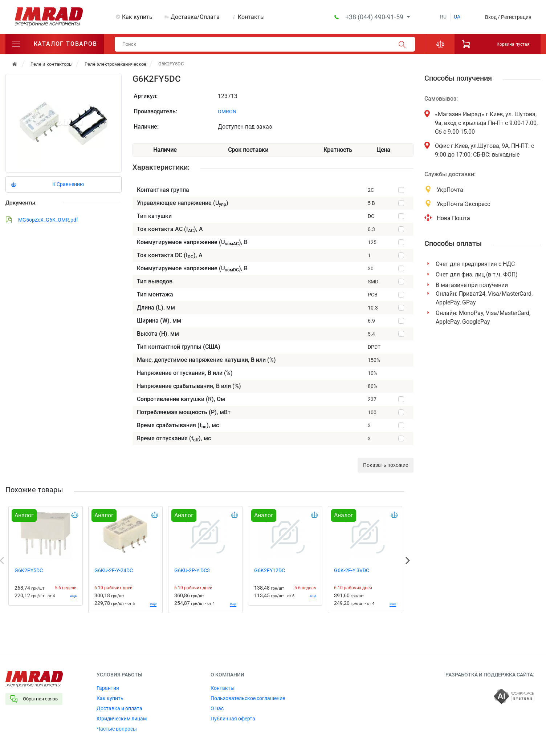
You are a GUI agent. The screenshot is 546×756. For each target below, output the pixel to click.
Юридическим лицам (122, 719)
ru (443, 17)
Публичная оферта (233, 719)
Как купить (137, 17)
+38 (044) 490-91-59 (375, 17)
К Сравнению (68, 185)
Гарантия (108, 688)
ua (457, 17)
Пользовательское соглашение (248, 699)
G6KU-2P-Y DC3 (192, 571)
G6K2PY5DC (29, 571)
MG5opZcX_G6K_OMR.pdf (42, 220)
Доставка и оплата (119, 709)
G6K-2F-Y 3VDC (352, 571)
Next (408, 561)
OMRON (227, 112)
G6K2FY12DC (270, 571)
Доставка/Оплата (195, 17)
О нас (217, 709)
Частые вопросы (117, 729)
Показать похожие (386, 465)
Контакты (251, 17)
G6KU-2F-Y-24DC (114, 571)
